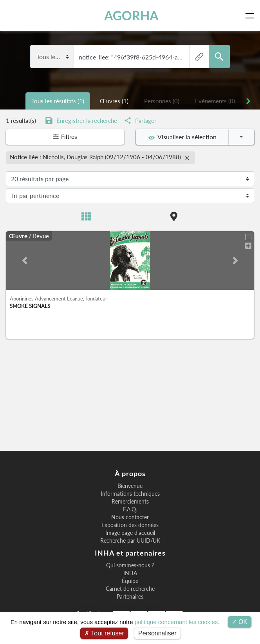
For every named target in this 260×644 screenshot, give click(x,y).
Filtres (65, 137)
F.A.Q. (130, 509)
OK (240, 622)
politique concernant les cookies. (177, 622)
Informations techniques (130, 494)
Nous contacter (130, 517)
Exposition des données (130, 525)
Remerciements (130, 502)
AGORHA (131, 15)
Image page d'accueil (130, 533)
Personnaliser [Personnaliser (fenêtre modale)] (157, 633)
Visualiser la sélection (182, 137)
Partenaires (130, 597)
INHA (130, 573)
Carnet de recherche (130, 589)
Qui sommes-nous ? (130, 565)
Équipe (130, 581)
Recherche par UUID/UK (130, 541)
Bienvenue (130, 486)
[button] (24, 260)
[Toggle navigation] (251, 16)
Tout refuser (104, 633)
